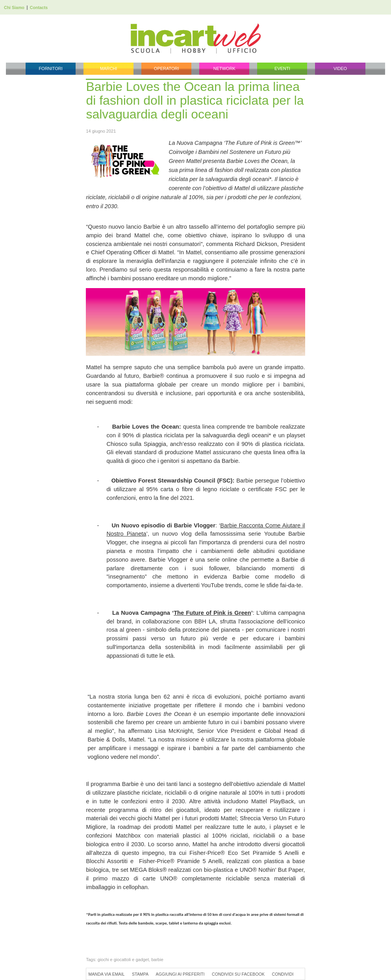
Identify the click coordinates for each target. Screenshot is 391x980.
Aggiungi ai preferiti (180, 974)
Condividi (283, 974)
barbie (157, 960)
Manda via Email (106, 974)
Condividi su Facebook (238, 974)
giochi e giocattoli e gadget (123, 960)
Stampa (140, 974)
